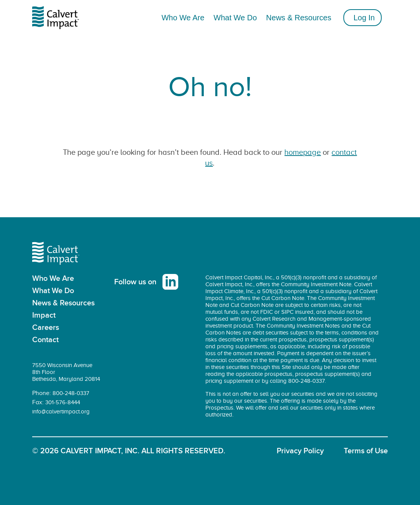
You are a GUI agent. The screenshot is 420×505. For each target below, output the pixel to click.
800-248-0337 (71, 393)
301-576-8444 (63, 402)
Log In (364, 18)
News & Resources (299, 18)
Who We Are (53, 279)
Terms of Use (366, 451)
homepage (303, 152)
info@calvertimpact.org (61, 412)
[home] (60, 18)
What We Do (53, 291)
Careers (46, 328)
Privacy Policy (300, 451)
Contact (45, 340)
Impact (44, 315)
